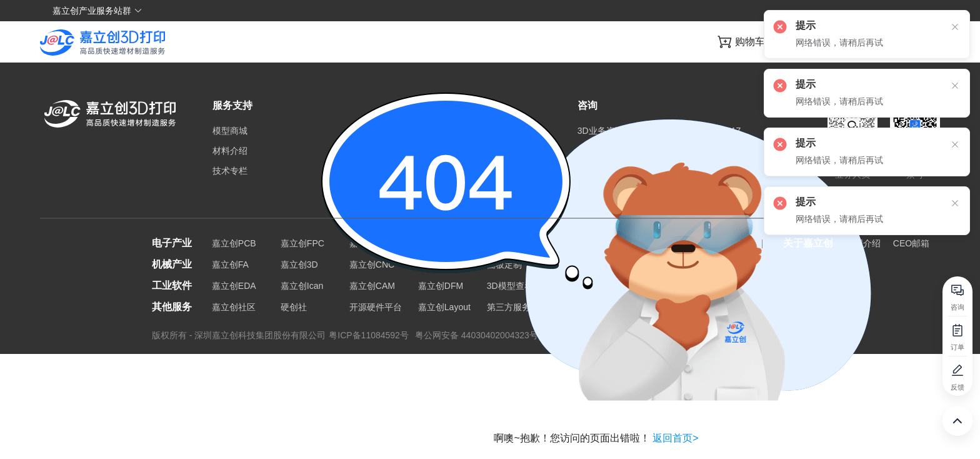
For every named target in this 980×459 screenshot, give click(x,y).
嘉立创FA (230, 265)
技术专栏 (230, 171)
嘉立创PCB (234, 243)
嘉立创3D (299, 265)
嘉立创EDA (234, 286)
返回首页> (675, 438)
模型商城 (230, 131)
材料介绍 (230, 151)
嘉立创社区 (234, 307)
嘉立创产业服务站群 (97, 11)
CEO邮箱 (911, 243)
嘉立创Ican (302, 286)
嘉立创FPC (302, 243)
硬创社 (294, 307)
